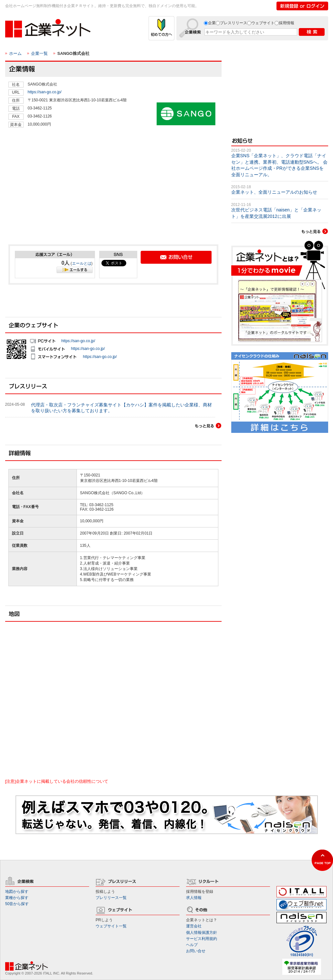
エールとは (82, 263)
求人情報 (194, 898)
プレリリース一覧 (111, 898)
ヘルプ (192, 945)
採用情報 (286, 23)
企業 (212, 23)
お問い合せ (196, 951)
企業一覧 (39, 53)
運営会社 (194, 926)
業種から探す (17, 898)
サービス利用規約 (202, 939)
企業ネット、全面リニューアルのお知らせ (274, 192)
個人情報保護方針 (202, 933)
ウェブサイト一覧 (111, 926)
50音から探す (17, 904)
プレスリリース (234, 23)
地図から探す (17, 892)
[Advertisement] (57, 192)
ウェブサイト (263, 23)
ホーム (15, 53)
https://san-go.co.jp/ (45, 92)
